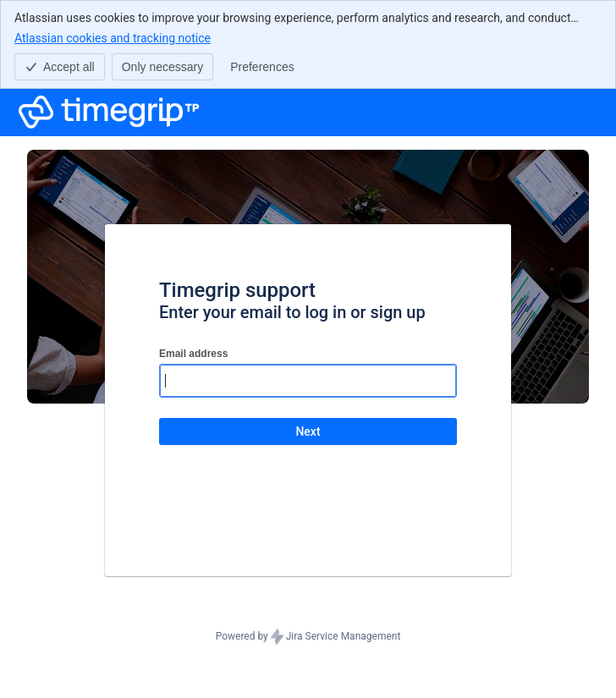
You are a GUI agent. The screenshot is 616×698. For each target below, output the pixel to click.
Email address (193, 354)
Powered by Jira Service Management (308, 637)
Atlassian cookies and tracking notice (113, 37)
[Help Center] (109, 113)
